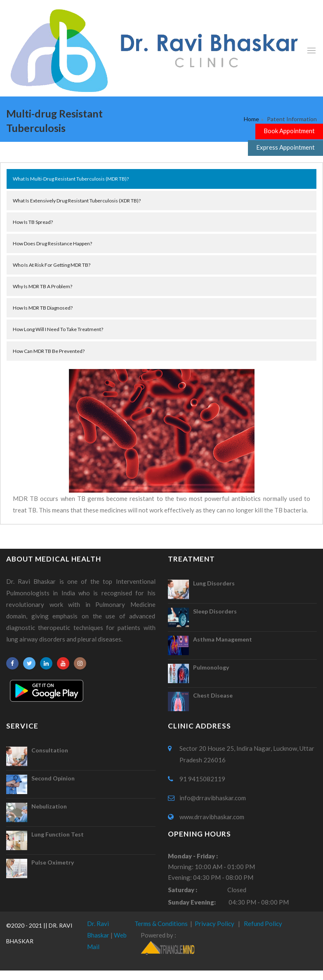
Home (251, 119)
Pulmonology (211, 667)
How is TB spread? (33, 222)
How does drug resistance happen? (52, 243)
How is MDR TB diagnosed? (43, 308)
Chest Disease (213, 695)
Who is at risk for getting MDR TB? (52, 265)
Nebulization (49, 806)
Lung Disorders (214, 583)
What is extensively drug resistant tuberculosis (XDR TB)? (77, 201)
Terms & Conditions (161, 924)
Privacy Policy (215, 924)
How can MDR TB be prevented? (49, 351)
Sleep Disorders (215, 611)
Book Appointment (289, 131)
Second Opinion (53, 778)
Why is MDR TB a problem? (42, 286)
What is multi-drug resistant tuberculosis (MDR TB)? (71, 179)
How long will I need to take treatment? (58, 329)
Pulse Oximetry (53, 862)
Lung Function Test (58, 834)
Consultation (50, 750)
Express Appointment (285, 147)
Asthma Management (223, 639)
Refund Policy (263, 924)
